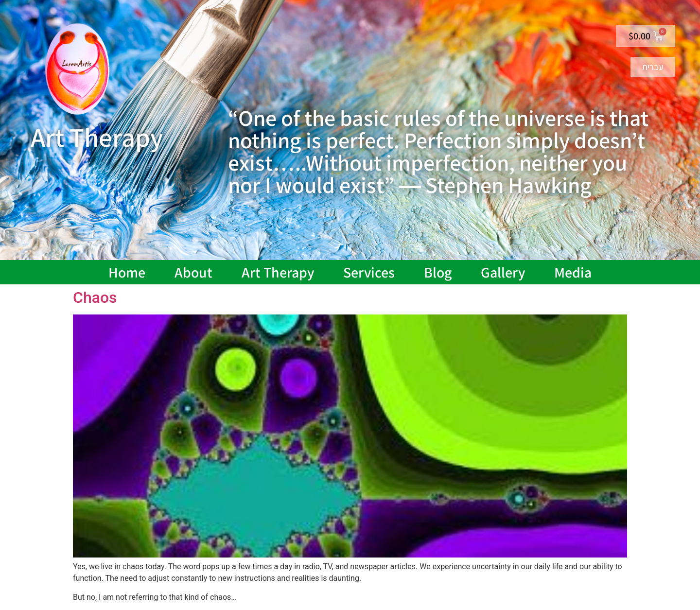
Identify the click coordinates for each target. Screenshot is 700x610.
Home (127, 272)
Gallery (503, 272)
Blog (438, 272)
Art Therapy (278, 272)
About (193, 272)
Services (369, 272)
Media (573, 272)
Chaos (95, 297)
